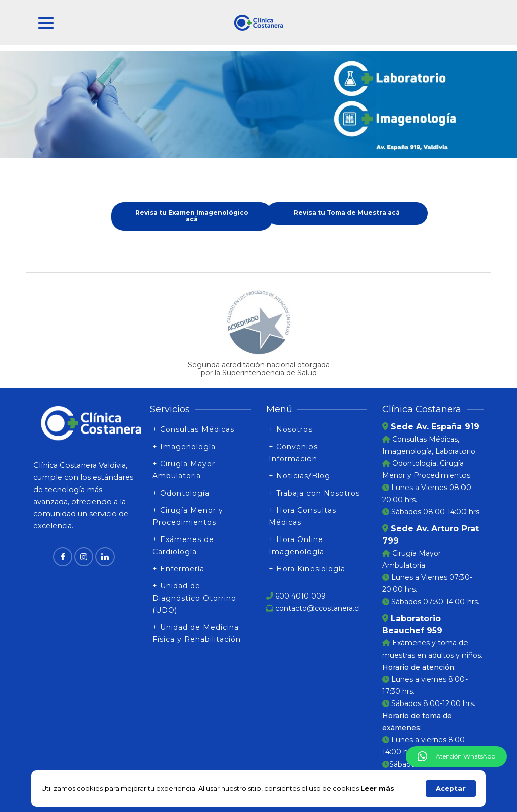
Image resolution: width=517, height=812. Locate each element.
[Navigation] (46, 23)
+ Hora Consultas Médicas (302, 516)
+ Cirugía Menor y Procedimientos (188, 516)
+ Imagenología (184, 447)
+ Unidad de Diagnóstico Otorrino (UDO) (194, 598)
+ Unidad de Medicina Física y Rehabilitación (197, 633)
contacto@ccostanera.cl (318, 608)
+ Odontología (181, 493)
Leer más (377, 788)
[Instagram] (84, 557)
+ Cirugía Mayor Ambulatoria (184, 470)
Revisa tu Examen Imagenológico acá (192, 216)
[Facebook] (63, 557)
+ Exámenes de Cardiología (183, 546)
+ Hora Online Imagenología (296, 546)
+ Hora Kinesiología (307, 569)
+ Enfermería (178, 569)
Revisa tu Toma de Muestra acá (347, 213)
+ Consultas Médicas (193, 429)
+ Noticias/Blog (299, 476)
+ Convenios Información (293, 453)
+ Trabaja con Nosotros (314, 493)
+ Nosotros (291, 429)
